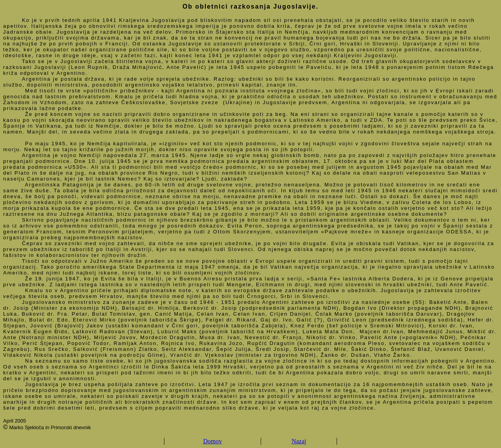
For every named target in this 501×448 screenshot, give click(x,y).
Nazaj (299, 441)
